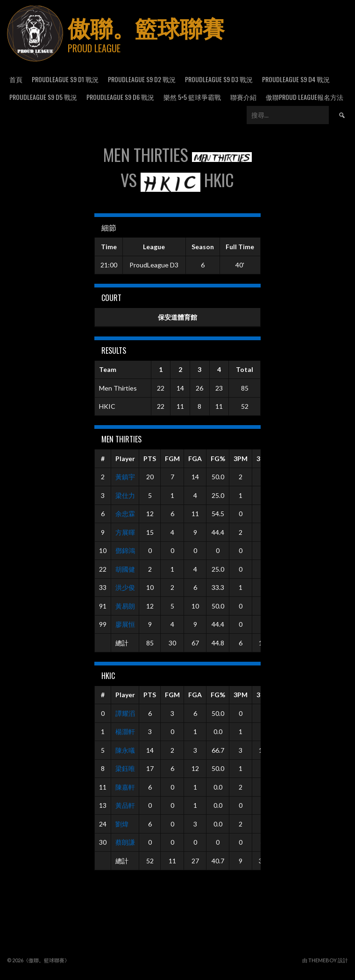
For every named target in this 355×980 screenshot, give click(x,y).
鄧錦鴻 (125, 550)
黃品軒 (125, 805)
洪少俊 (125, 587)
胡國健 (125, 569)
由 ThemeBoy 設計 (325, 960)
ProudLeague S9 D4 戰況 (296, 79)
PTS (150, 458)
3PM (241, 458)
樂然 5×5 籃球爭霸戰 (192, 97)
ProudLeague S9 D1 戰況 (65, 79)
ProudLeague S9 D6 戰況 (120, 97)
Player (125, 458)
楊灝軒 (125, 731)
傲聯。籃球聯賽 (146, 27)
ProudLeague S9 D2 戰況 (142, 79)
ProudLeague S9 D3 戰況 (219, 79)
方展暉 (125, 532)
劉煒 (122, 824)
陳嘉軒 (125, 787)
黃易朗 (125, 606)
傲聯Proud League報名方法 (305, 97)
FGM (172, 458)
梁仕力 (125, 495)
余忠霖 (125, 514)
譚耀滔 (125, 713)
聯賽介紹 (243, 97)
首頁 (16, 79)
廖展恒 (125, 624)
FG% (218, 458)
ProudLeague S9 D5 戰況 (43, 97)
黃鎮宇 (125, 477)
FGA (195, 458)
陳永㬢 (125, 750)
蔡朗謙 (125, 842)
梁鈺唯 (125, 768)
